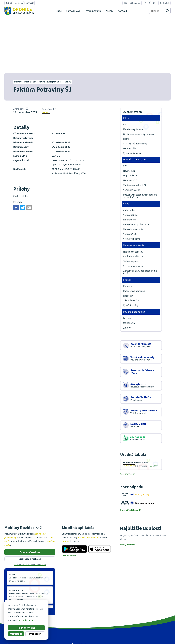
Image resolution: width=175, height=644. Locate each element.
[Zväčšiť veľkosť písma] (154, 3)
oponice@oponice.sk (160, 621)
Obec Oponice (131, 637)
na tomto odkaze (26, 620)
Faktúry (46, 56)
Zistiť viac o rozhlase (30, 503)
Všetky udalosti (127, 489)
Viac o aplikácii (69, 500)
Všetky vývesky (127, 418)
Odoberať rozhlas (30, 496)
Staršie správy (13, 555)
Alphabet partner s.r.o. (95, 637)
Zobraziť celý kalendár (131, 454)
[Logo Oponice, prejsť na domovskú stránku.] (19, 11)
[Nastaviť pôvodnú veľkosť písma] (149, 3)
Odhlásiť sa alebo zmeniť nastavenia (30, 509)
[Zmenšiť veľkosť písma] (146, 3)
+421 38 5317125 (158, 618)
